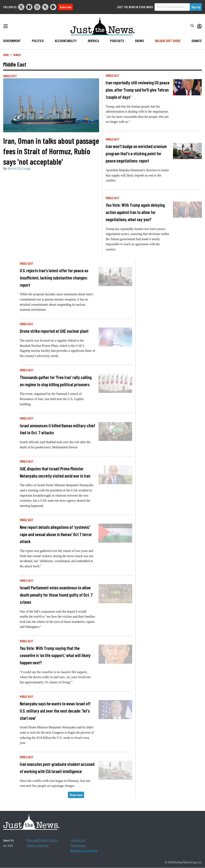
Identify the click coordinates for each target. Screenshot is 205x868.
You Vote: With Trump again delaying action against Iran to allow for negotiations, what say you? (135, 212)
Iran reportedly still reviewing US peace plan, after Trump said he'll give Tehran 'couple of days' (138, 90)
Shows (139, 41)
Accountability (66, 41)
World (17, 55)
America (93, 41)
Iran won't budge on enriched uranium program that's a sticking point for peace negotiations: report (136, 153)
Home (6, 55)
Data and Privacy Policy (42, 840)
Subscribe (65, 7)
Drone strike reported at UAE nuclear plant (54, 331)
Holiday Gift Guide (168, 41)
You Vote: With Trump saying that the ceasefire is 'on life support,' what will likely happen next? (55, 655)
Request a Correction (84, 850)
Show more (76, 795)
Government (12, 41)
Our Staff (8, 845)
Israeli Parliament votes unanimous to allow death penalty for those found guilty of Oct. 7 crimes (56, 595)
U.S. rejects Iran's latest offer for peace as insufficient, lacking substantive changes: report (54, 278)
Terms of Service (38, 845)
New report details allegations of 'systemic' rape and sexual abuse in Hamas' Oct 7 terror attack (56, 534)
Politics (38, 41)
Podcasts (117, 41)
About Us (9, 840)
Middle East (10, 76)
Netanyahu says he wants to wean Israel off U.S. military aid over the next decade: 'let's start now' (55, 711)
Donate (197, 41)
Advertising (78, 845)
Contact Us (78, 840)
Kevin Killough (19, 169)
